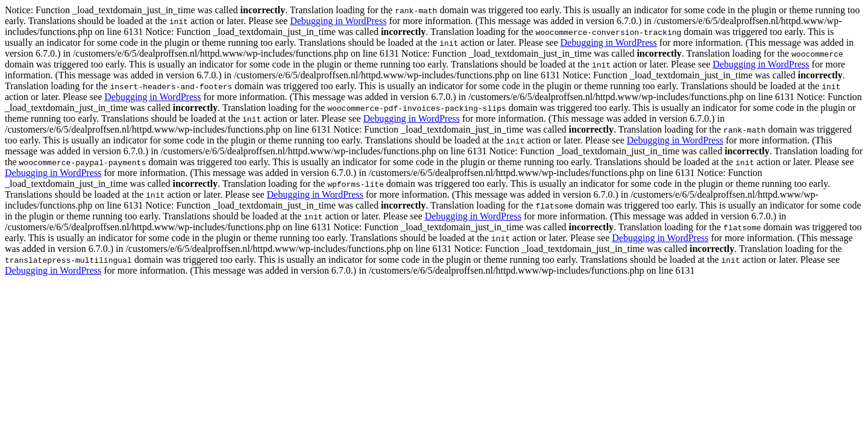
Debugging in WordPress (338, 21)
